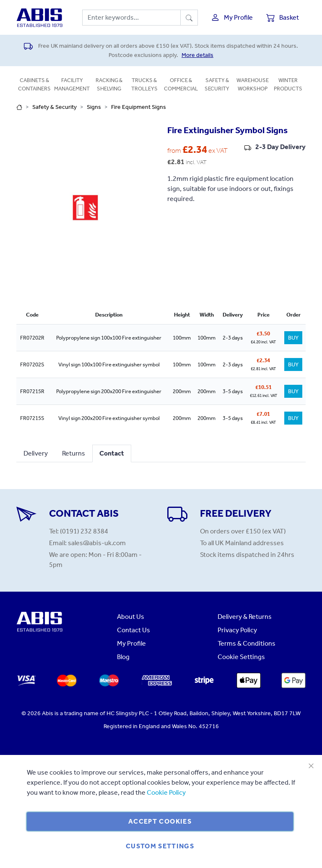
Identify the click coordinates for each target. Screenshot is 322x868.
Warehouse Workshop (253, 84)
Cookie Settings (241, 657)
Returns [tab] (74, 453)
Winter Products (288, 84)
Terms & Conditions (247, 643)
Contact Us (134, 630)
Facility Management (72, 84)
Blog (123, 657)
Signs (94, 107)
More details (197, 55)
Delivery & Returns (245, 617)
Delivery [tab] (36, 453)
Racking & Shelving (109, 84)
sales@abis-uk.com (97, 543)
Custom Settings (160, 846)
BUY (293, 338)
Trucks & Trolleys (144, 84)
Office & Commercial (181, 84)
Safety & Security (217, 84)
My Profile (131, 643)
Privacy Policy (237, 630)
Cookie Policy (166, 792)
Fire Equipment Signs (139, 107)
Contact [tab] (112, 453)
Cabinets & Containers (34, 84)
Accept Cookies (160, 821)
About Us (131, 617)
